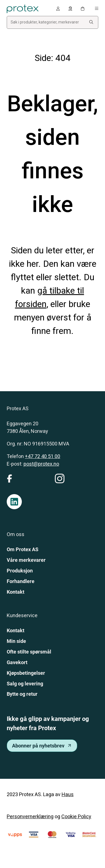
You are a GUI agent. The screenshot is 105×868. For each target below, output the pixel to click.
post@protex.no (41, 464)
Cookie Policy (76, 816)
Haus (68, 794)
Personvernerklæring (30, 816)
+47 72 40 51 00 (43, 456)
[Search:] (91, 22)
